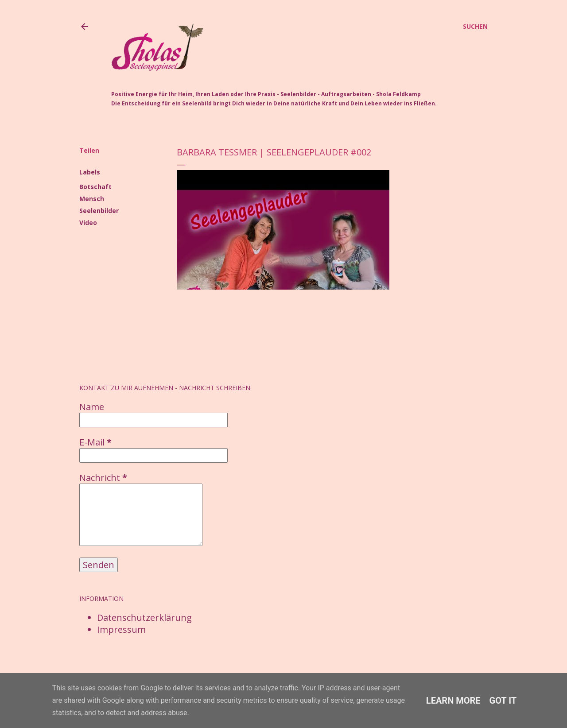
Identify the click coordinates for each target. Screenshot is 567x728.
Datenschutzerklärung (144, 618)
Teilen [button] (89, 150)
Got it (503, 701)
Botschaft (95, 187)
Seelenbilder (99, 211)
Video (88, 223)
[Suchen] (475, 27)
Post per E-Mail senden (227, 321)
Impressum (121, 629)
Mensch (92, 199)
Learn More (453, 701)
